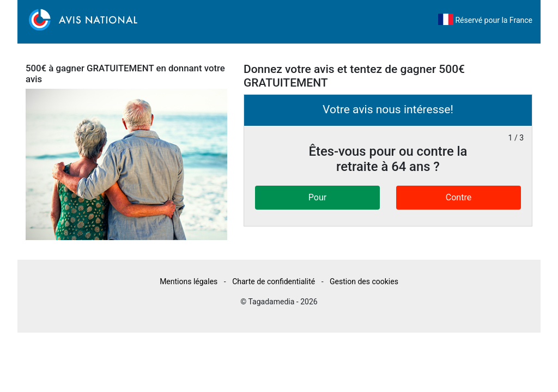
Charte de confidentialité (274, 281)
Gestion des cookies (364, 281)
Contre (459, 197)
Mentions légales (189, 281)
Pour (317, 197)
